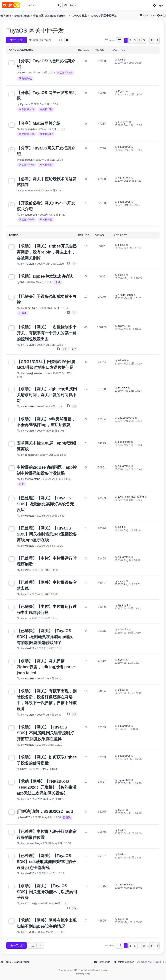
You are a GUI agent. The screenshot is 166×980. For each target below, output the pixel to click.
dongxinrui (31, 455)
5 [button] (144, 40)
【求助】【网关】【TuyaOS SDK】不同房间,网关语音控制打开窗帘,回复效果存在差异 (45, 733)
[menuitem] (158, 5)
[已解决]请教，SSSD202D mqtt (45, 811)
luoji (23, 73)
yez (27, 570)
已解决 (23, 313)
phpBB (73, 970)
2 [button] (130, 40)
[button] (119, 40)
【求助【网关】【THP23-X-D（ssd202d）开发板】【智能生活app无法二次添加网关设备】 (47, 787)
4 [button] (139, 40)
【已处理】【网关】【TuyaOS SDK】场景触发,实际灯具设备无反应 (45, 504)
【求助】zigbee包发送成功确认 (45, 276)
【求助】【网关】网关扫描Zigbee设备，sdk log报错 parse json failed (46, 667)
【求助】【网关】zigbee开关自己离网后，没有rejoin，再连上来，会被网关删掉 (47, 252)
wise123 (29, 516)
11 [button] (152, 40)
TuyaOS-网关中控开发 (35, 31)
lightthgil (123, 605)
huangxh (30, 129)
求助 (58, 282)
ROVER (29, 264)
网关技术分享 (65, 73)
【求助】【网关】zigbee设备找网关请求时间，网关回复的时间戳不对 (47, 395)
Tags (73, 5)
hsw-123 (29, 799)
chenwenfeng (32, 479)
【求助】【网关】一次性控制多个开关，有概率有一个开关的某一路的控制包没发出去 (47, 333)
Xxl (22, 282)
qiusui (122, 245)
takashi (122, 360)
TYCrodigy (31, 903)
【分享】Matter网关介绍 (39, 123)
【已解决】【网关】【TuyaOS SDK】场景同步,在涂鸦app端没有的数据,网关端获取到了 (45, 637)
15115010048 (126, 418)
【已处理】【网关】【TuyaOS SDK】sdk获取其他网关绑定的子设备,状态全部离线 (46, 862)
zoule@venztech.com (37, 373)
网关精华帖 (25, 79)
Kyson (24, 104)
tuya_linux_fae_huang (131, 497)
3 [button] (135, 40)
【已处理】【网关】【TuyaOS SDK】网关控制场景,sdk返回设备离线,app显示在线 (47, 534)
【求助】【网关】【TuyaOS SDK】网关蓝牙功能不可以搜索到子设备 (47, 892)
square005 (27, 160)
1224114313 (32, 308)
